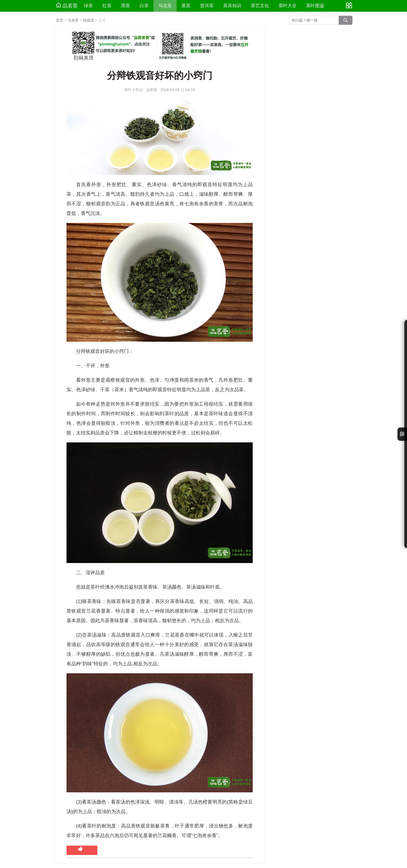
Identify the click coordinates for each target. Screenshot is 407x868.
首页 (60, 20)
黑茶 (126, 6)
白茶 (144, 6)
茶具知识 (232, 6)
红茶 (107, 6)
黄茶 (186, 6)
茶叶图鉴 (315, 6)
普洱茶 (207, 6)
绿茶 (88, 6)
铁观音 (89, 20)
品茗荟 (67, 6)
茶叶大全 (288, 6)
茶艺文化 (260, 6)
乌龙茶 (165, 6)
